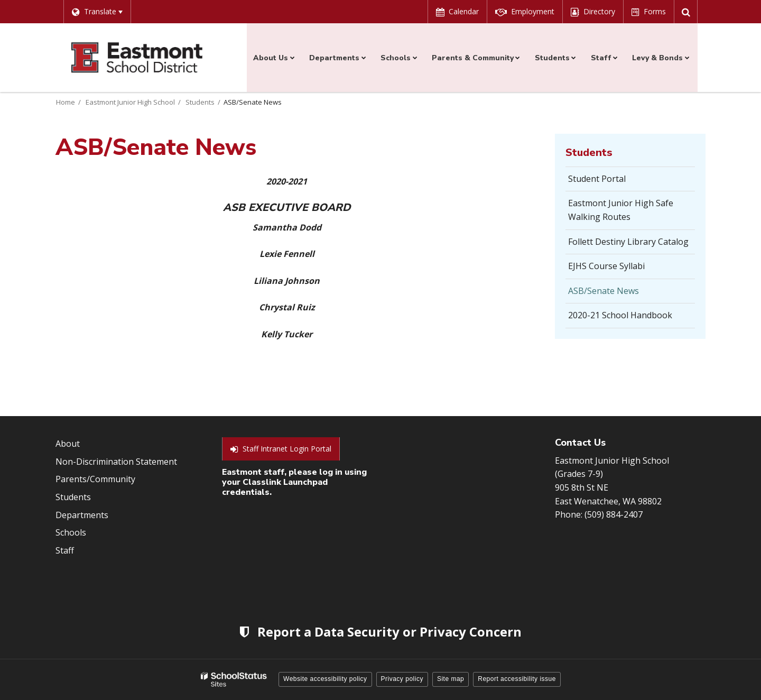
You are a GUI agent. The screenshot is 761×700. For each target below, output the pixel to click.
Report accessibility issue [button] (517, 679)
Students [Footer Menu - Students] (73, 497)
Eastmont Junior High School (130, 102)
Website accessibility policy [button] (325, 679)
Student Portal (613, 182)
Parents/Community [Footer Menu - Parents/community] (95, 479)
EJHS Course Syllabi (623, 269)
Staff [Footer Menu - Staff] (65, 550)
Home (66, 102)
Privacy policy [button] (402, 679)
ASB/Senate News (604, 291)
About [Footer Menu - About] (68, 444)
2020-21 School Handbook (632, 318)
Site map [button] (451, 679)
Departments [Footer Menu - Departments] (82, 515)
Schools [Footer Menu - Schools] (71, 532)
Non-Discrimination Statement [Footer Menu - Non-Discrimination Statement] (116, 462)
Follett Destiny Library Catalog (632, 245)
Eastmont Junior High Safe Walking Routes (621, 210)
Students (200, 102)
